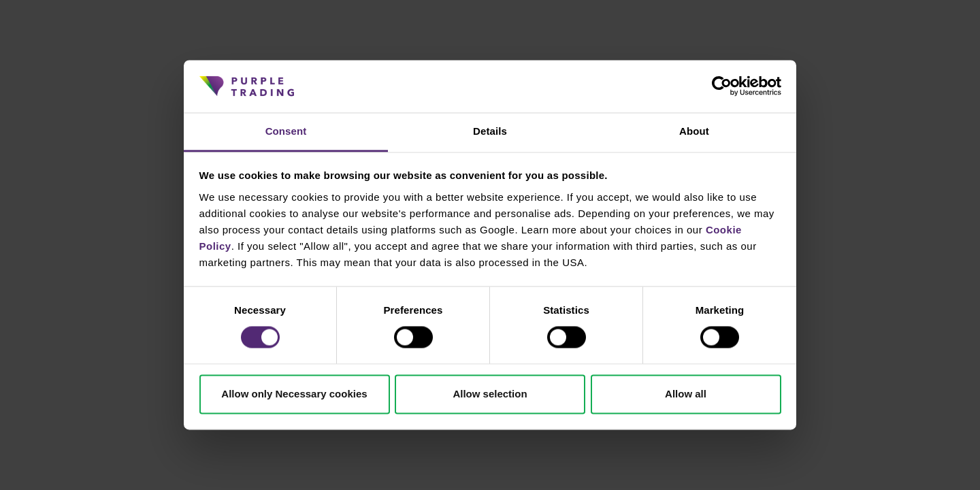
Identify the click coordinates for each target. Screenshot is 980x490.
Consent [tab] (286, 131)
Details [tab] (490, 131)
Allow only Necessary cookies (294, 394)
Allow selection (490, 394)
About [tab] (694, 131)
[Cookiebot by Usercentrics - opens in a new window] (722, 86)
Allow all (686, 394)
